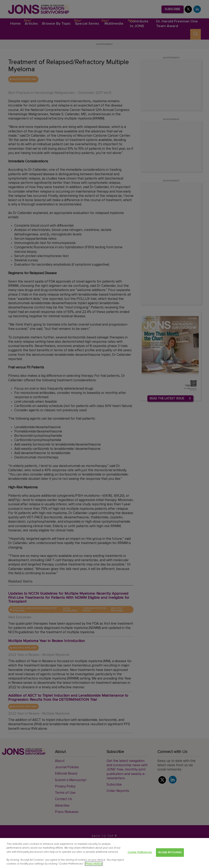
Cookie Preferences (140, 852)
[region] (104, 853)
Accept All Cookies (170, 852)
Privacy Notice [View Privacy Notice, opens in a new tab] (94, 864)
